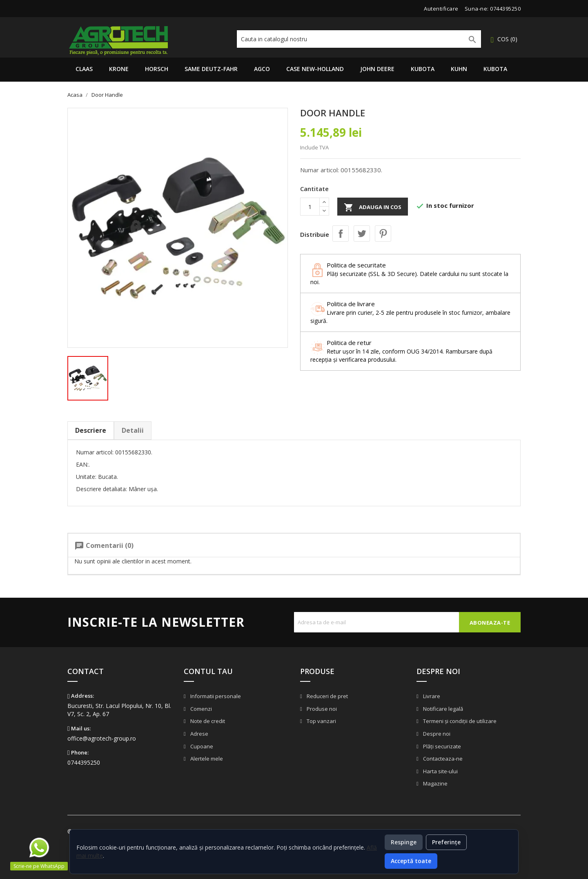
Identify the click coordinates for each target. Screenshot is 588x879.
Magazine (435, 783)
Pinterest (383, 234)
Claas (84, 69)
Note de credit (207, 721)
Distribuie (341, 234)
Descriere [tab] (91, 430)
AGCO (262, 69)
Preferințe (446, 842)
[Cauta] (359, 39)
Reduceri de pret (327, 696)
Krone (119, 69)
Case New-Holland (315, 69)
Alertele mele (206, 759)
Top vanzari (321, 721)
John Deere (377, 69)
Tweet (362, 234)
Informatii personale (215, 696)
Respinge (404, 842)
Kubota (423, 69)
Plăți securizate (441, 746)
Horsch (157, 69)
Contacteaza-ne (442, 759)
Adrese (199, 734)
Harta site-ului (440, 771)
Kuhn (459, 69)
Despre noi (436, 734)
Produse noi (321, 709)
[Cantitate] (310, 207)
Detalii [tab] (133, 430)
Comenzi (200, 709)
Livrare (431, 696)
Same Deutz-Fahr (211, 69)
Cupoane (201, 746)
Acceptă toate (411, 861)
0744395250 (505, 9)
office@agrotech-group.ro (102, 738)
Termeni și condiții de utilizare (459, 721)
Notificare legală (442, 709)
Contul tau (208, 671)
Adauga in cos (373, 207)
